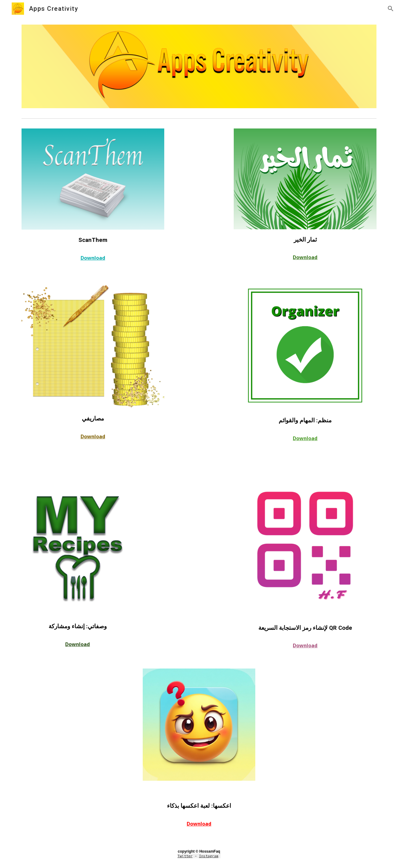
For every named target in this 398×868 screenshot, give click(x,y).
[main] (93, 240)
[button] (391, 9)
